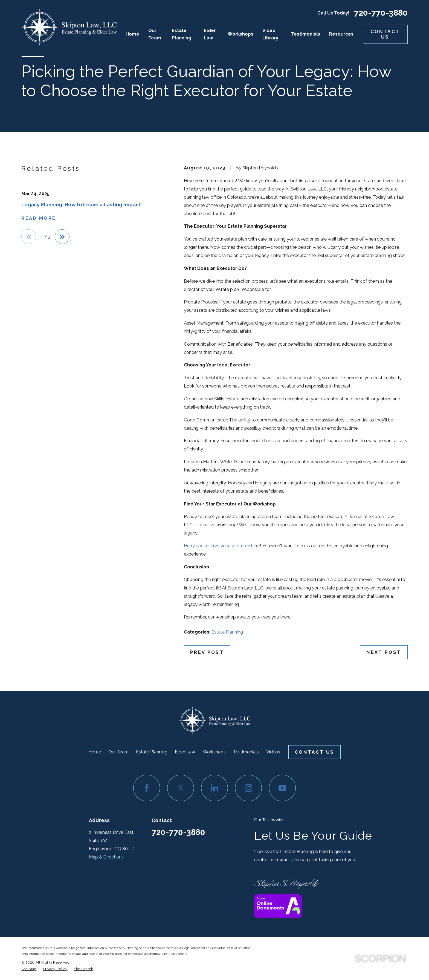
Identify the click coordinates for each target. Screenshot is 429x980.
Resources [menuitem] (341, 34)
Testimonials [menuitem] (306, 34)
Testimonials (246, 752)
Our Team (118, 752)
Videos (273, 752)
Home (95, 752)
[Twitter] (180, 788)
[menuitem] (29, 969)
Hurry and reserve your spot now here (222, 546)
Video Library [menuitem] (270, 34)
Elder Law (185, 752)
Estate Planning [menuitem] (182, 34)
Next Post (384, 652)
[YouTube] (282, 788)
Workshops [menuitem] (240, 34)
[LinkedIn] (214, 788)
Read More (39, 218)
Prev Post (207, 652)
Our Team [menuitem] (155, 34)
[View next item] (62, 237)
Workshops (214, 752)
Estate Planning (227, 632)
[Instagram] (248, 788)
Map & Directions (106, 857)
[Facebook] (147, 788)
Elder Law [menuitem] (210, 34)
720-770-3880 (381, 13)
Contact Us (385, 34)
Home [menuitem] (132, 34)
